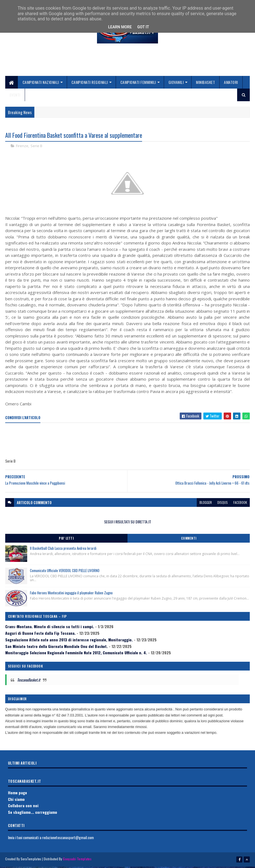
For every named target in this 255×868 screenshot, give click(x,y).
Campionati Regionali (90, 83)
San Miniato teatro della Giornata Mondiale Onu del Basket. (56, 648)
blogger (206, 504)
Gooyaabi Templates (77, 860)
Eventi (15, 96)
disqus (223, 504)
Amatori (231, 83)
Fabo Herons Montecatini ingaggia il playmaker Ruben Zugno (71, 594)
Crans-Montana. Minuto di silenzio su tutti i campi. (50, 628)
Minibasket (205, 83)
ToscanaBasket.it (29, 681)
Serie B (36, 147)
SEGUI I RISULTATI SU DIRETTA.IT (128, 523)
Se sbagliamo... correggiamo (33, 814)
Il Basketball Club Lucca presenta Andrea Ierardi (63, 550)
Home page (17, 794)
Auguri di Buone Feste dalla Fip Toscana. (40, 635)
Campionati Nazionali (41, 83)
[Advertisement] (127, 64)
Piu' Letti (66, 540)
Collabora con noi (23, 807)
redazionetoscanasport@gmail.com (68, 839)
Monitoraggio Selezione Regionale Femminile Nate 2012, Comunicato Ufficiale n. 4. (76, 654)
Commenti (189, 540)
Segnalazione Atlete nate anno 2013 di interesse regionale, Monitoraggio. (69, 641)
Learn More (120, 27)
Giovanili (176, 83)
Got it (143, 27)
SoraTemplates (31, 860)
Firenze (22, 147)
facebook (240, 504)
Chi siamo (16, 800)
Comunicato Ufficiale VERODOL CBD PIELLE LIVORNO (65, 572)
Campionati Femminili (138, 83)
